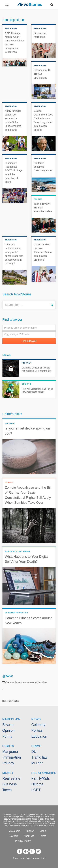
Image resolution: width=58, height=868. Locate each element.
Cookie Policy (48, 826)
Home (5, 701)
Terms (43, 836)
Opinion (8, 730)
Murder (37, 763)
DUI (34, 752)
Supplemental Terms (17, 826)
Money (8, 773)
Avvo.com (15, 831)
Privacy (8, 763)
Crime (36, 746)
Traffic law (39, 757)
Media (43, 831)
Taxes (7, 790)
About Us (29, 836)
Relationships (44, 773)
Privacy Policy (32, 826)
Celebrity (38, 725)
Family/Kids (41, 778)
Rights (8, 746)
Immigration (12, 757)
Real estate (11, 778)
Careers (14, 836)
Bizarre (8, 725)
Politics (37, 730)
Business (10, 784)
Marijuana (10, 752)
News (6, 355)
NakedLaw (11, 719)
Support (30, 831)
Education (39, 736)
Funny (7, 736)
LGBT (36, 790)
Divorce (37, 784)
